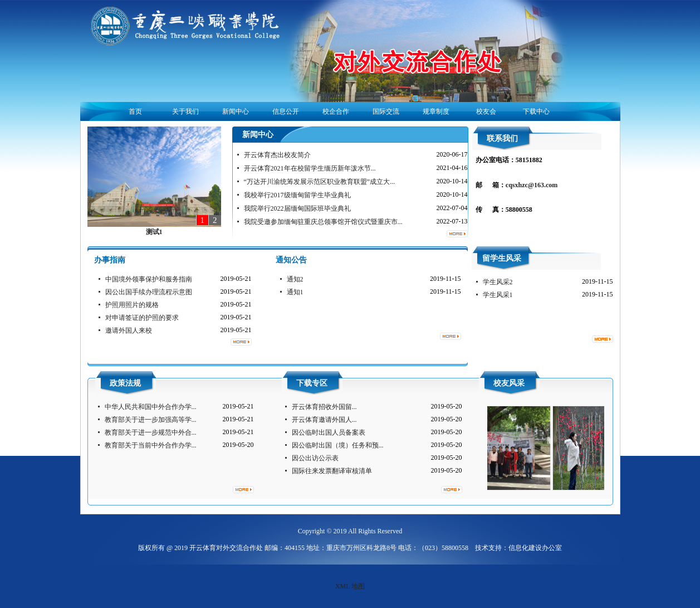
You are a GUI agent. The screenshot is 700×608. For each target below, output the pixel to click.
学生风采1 (498, 295)
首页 (135, 111)
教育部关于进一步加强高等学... (151, 420)
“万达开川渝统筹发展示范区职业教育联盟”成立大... (320, 182)
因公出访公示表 (315, 458)
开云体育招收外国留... (324, 407)
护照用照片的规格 (132, 305)
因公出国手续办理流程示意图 (149, 292)
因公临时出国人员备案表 (329, 432)
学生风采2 (498, 282)
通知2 (295, 279)
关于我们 (185, 111)
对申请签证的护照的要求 (142, 318)
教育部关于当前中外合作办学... (151, 445)
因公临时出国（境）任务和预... (338, 445)
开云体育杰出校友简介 (277, 155)
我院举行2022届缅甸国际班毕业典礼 (297, 208)
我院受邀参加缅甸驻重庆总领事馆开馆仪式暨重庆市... (323, 222)
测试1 (154, 232)
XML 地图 (350, 586)
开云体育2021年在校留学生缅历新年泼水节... (310, 168)
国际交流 (386, 111)
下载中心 (536, 111)
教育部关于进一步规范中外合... (151, 432)
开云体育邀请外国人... (324, 420)
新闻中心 (236, 111)
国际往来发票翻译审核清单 (332, 471)
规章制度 (436, 111)
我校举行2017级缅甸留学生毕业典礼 (297, 195)
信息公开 (286, 111)
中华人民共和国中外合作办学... (151, 407)
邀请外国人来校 (129, 330)
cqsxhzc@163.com (532, 185)
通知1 (295, 292)
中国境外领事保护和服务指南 (149, 279)
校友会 (486, 111)
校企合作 (336, 111)
